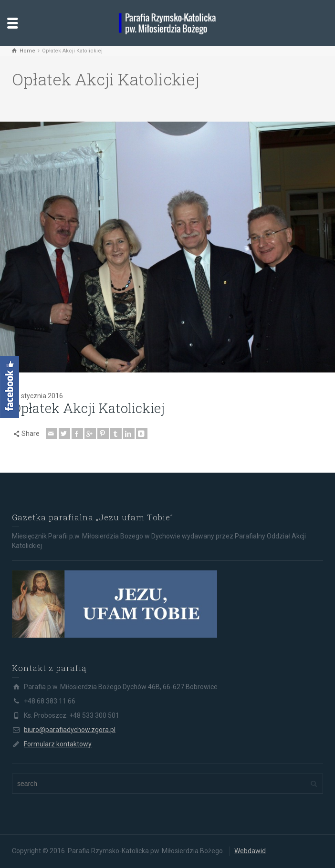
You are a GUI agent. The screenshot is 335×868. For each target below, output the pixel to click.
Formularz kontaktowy (58, 744)
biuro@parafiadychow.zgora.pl (70, 730)
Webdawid (250, 851)
